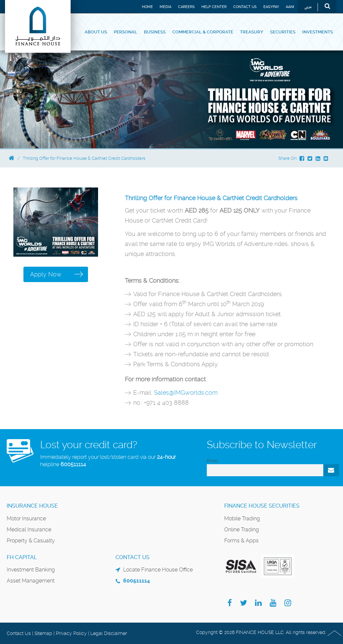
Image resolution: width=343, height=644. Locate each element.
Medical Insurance (29, 530)
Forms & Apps (241, 541)
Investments (318, 32)
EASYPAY (271, 7)
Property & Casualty (31, 541)
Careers (186, 7)
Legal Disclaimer (109, 633)
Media (165, 7)
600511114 (73, 464)
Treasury (252, 32)
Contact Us (245, 7)
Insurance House (32, 506)
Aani (290, 7)
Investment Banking (31, 570)
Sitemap (43, 633)
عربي (308, 7)
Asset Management (31, 581)
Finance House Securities (262, 506)
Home (147, 7)
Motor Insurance (26, 519)
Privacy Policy (71, 633)
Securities (283, 32)
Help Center (214, 7)
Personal (125, 32)
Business (155, 32)
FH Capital (22, 557)
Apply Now (46, 274)
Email (212, 461)
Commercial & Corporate (203, 32)
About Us (96, 32)
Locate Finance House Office (158, 570)
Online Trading (242, 530)
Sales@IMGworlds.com (186, 393)
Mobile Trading (242, 519)
